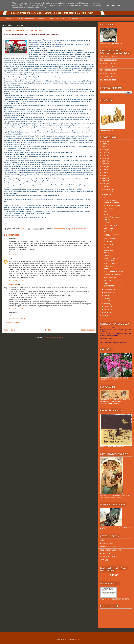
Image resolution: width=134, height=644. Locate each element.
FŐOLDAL (9, 19)
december (108, 189)
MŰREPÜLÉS (108, 231)
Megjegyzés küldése (13, 322)
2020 (104, 158)
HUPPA (103, 540)
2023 (104, 150)
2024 (104, 147)
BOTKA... (107, 247)
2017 (104, 167)
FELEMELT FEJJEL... (111, 223)
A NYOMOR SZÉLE (107, 543)
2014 (104, 175)
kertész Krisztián (81, 229)
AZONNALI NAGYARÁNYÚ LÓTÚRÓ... (113, 235)
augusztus (108, 292)
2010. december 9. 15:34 (17, 318)
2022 (104, 152)
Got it (120, 5)
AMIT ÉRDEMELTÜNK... (112, 280)
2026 (104, 141)
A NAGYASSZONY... (110, 277)
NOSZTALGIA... (109, 244)
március (107, 307)
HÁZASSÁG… (108, 266)
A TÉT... (106, 283)
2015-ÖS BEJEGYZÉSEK (109, 77)
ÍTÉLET (106, 197)
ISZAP (106, 269)
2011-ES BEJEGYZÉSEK (108, 63)
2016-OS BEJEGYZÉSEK (109, 80)
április (106, 304)
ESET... (106, 211)
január (106, 312)
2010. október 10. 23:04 (16, 280)
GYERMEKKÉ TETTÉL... (112, 226)
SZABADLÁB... (109, 250)
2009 (104, 316)
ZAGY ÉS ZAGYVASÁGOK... (113, 275)
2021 (104, 155)
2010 (104, 187)
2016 (104, 170)
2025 (104, 144)
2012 (104, 181)
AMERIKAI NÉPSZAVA (108, 547)
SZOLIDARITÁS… (110, 263)
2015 (104, 172)
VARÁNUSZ (104, 560)
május (106, 301)
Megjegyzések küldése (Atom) (53, 337)
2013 (104, 178)
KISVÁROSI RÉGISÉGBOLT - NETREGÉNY (31, 19)
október (107, 195)
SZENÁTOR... (108, 242)
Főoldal (48, 330)
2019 (104, 161)
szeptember (108, 290)
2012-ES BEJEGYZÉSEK (108, 67)
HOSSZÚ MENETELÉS (111, 203)
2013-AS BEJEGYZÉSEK (108, 70)
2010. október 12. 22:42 (16, 308)
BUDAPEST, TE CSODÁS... (113, 286)
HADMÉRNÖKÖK (109, 239)
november (108, 192)
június (106, 298)
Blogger (77, 639)
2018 (104, 164)
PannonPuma (13, 285)
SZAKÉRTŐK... (109, 253)
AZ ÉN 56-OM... (109, 220)
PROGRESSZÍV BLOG (108, 553)
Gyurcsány (72, 229)
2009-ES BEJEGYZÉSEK (108, 57)
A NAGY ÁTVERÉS (110, 200)
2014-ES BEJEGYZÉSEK (108, 73)
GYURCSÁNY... (109, 209)
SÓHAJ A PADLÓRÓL (57, 19)
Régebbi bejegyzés (87, 330)
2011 (104, 184)
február (107, 309)
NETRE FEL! (108, 214)
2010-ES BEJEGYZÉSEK (108, 60)
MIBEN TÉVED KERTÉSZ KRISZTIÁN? (112, 260)
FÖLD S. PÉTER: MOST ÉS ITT (111, 550)
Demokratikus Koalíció (60, 229)
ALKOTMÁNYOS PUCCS (112, 206)
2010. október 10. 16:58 (16, 254)
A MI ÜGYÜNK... (109, 228)
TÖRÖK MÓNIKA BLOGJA (109, 557)
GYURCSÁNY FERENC (77, 19)
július (106, 295)
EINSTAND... (108, 256)
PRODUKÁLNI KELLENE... (113, 217)
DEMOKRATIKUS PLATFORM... (114, 272)
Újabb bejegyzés (10, 330)
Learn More (111, 5)
